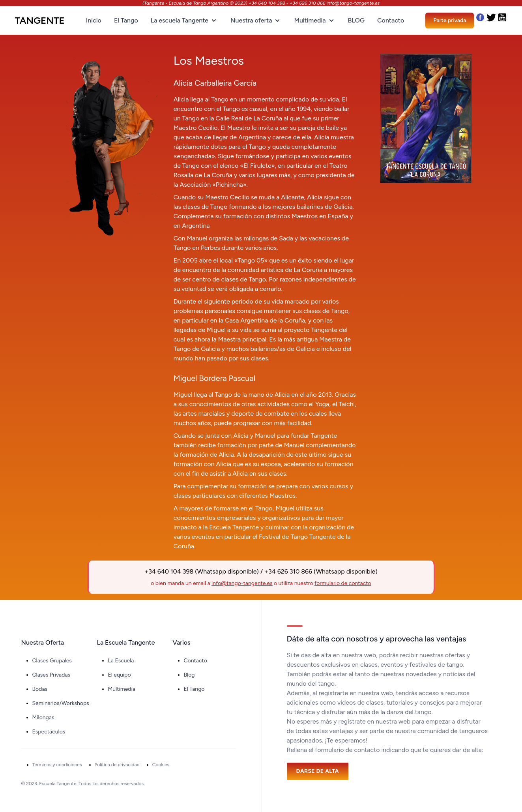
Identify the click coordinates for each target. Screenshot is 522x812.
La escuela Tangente (184, 21)
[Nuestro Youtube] (502, 21)
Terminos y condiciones (57, 765)
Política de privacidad (117, 765)
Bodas (40, 689)
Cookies (161, 765)
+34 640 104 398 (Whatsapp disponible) (202, 571)
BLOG (356, 20)
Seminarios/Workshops (61, 703)
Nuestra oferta (256, 21)
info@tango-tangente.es (242, 583)
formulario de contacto (343, 583)
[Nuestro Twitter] (492, 21)
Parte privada (450, 20)
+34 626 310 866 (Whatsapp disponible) (321, 571)
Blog (189, 675)
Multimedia (314, 21)
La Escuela (121, 661)
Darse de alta (318, 771)
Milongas (43, 717)
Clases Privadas (51, 675)
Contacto (391, 20)
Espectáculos (49, 732)
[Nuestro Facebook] (480, 21)
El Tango (126, 20)
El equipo (120, 675)
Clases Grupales (52, 661)
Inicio (94, 20)
